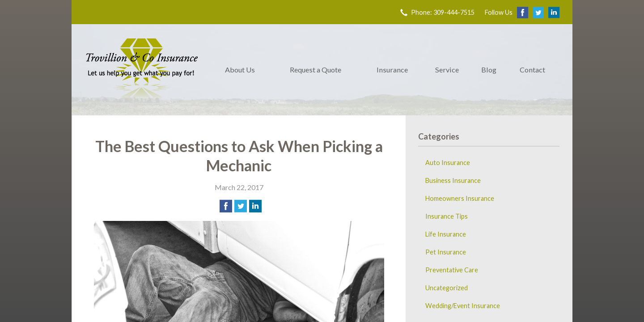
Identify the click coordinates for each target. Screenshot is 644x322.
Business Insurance (453, 180)
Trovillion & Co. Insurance (142, 70)
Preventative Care (452, 270)
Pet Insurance (446, 252)
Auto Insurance (448, 163)
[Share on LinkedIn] (255, 206)
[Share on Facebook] (226, 206)
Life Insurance (446, 234)
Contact (532, 70)
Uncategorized (447, 288)
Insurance (392, 70)
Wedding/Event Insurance (463, 306)
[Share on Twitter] (241, 206)
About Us (240, 70)
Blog (489, 70)
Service (447, 70)
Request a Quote (316, 70)
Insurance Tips (447, 216)
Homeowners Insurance (460, 198)
